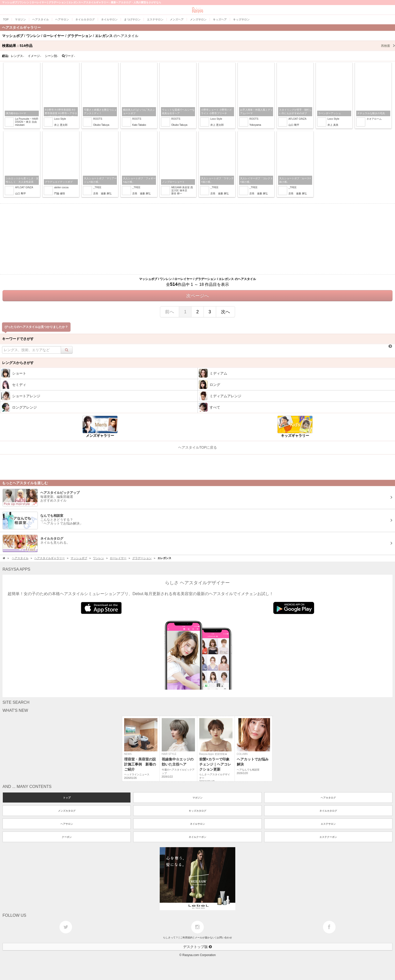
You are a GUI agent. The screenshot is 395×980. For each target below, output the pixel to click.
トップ (67, 798)
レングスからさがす (18, 363)
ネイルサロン (197, 824)
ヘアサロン (67, 824)
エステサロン (328, 824)
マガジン (197, 798)
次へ (225, 312)
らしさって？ (171, 938)
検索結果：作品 (199, 46)
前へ (170, 312)
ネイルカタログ (328, 811)
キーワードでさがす (18, 339)
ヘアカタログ (328, 798)
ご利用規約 (186, 938)
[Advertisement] (197, 239)
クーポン (67, 837)
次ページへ (197, 296)
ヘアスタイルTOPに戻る (198, 447)
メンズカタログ (67, 811)
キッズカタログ (197, 811)
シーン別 (52, 56)
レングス (18, 56)
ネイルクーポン (197, 837)
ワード (69, 56)
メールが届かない (205, 938)
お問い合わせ (224, 938)
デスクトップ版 (197, 947)
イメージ (35, 56)
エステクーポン (328, 837)
